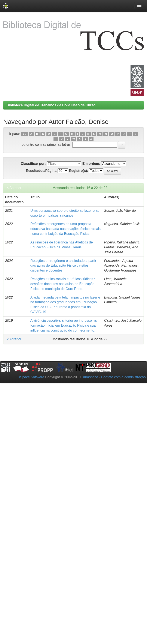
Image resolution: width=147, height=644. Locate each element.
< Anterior (14, 188)
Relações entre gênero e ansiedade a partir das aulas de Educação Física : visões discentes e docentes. (63, 266)
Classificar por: (33, 164)
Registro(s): (79, 171)
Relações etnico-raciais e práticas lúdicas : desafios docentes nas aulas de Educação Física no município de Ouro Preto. (63, 284)
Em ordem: (91, 164)
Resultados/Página (41, 171)
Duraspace (90, 377)
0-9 (24, 134)
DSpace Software (31, 377)
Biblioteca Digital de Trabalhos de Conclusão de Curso (51, 105)
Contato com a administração (123, 377)
